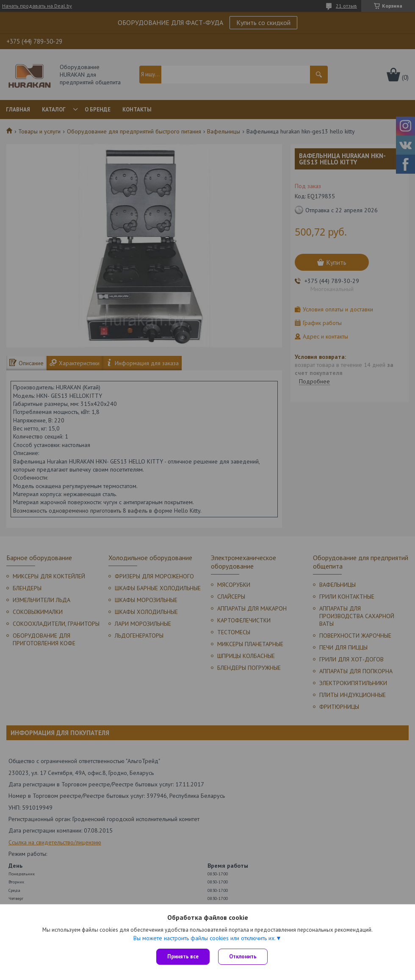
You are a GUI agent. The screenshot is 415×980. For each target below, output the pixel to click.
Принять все (183, 956)
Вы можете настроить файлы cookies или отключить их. (205, 938)
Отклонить (243, 956)
